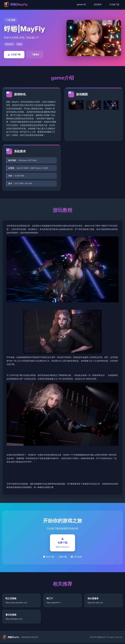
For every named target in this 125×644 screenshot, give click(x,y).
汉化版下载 (114, 4)
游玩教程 (98, 4)
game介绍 (81, 4)
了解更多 (35, 54)
